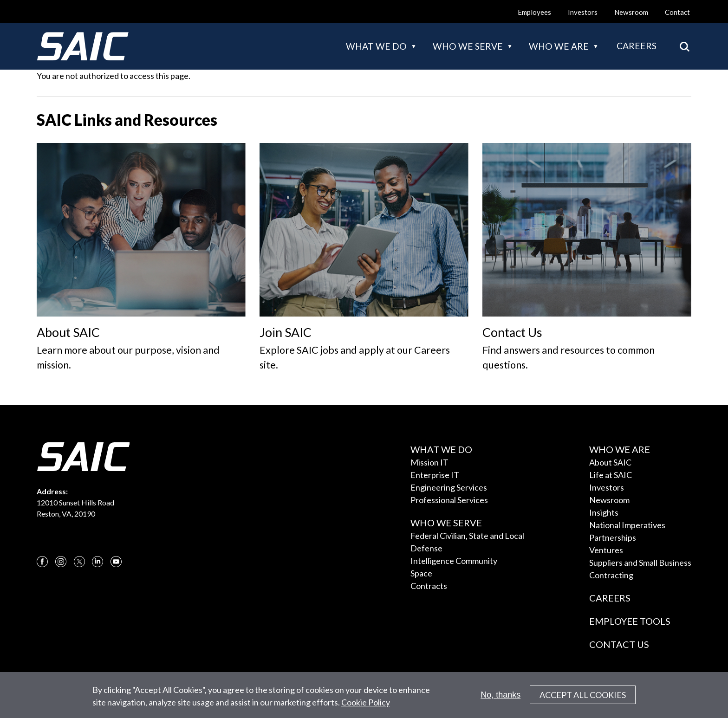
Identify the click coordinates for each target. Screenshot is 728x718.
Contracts (429, 586)
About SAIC (610, 462)
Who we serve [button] (468, 46)
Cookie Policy (366, 705)
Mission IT (429, 462)
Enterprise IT (435, 475)
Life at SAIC (611, 475)
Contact (677, 12)
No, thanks (500, 698)
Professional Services (449, 500)
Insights (604, 512)
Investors (583, 12)
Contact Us (619, 644)
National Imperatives (627, 525)
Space (421, 573)
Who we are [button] (559, 46)
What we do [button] (376, 46)
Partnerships (613, 537)
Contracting (611, 575)
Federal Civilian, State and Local (467, 536)
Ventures (606, 550)
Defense (426, 548)
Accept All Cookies (583, 699)
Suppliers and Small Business (640, 563)
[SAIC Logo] (83, 46)
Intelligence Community (454, 561)
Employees (534, 12)
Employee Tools (630, 621)
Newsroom (631, 12)
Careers (637, 46)
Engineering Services (449, 487)
